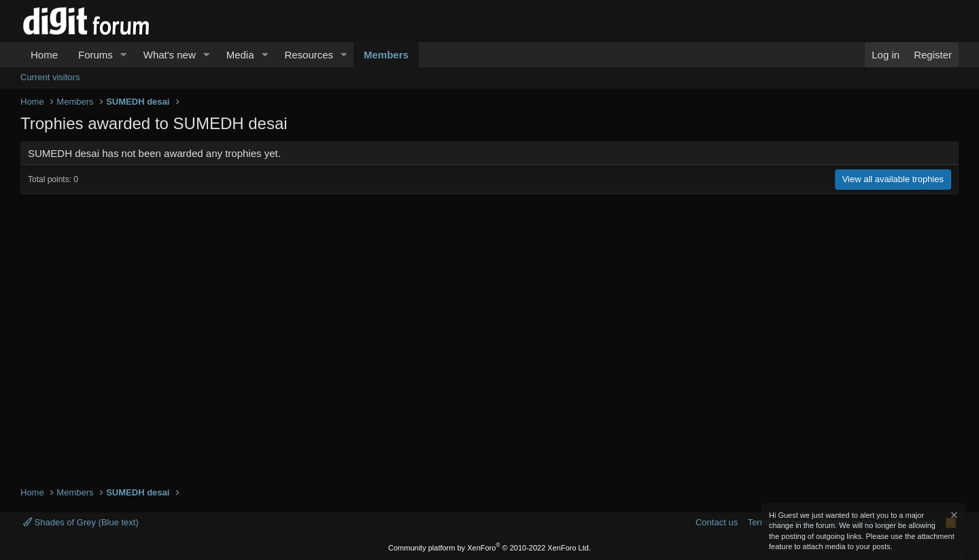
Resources (309, 55)
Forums (96, 55)
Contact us (717, 522)
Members (386, 55)
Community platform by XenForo (489, 548)
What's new (170, 55)
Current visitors (50, 77)
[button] (124, 55)
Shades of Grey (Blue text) (81, 522)
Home (44, 55)
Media (240, 55)
